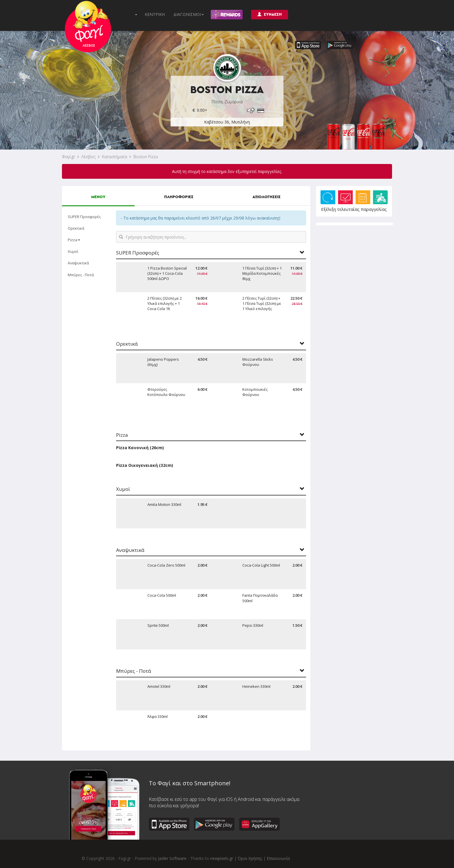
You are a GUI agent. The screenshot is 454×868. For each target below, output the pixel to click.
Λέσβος (88, 157)
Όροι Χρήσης (250, 858)
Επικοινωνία (278, 858)
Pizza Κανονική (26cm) (140, 448)
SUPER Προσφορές (84, 217)
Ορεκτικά (76, 228)
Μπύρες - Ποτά (81, 275)
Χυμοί (73, 251)
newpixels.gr (222, 858)
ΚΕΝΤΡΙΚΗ (155, 14)
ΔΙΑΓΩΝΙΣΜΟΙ (189, 14)
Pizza (74, 240)
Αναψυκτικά (78, 263)
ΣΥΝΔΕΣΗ (270, 14)
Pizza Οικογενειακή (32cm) (145, 465)
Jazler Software (172, 858)
